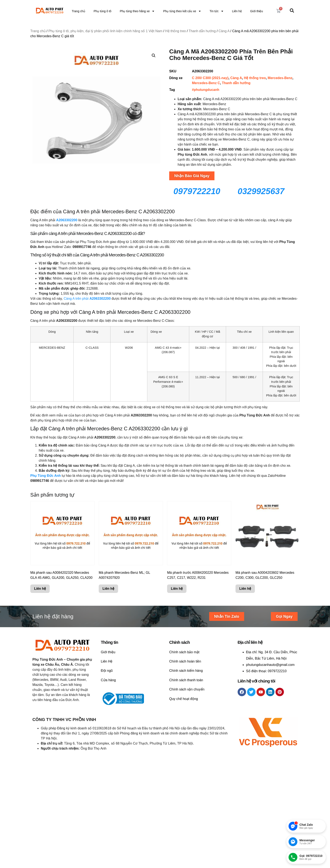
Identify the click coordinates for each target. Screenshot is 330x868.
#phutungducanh (206, 90)
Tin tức (217, 11)
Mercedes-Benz (280, 78)
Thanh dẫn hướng (202, 31)
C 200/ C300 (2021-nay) (210, 78)
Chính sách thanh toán (186, 680)
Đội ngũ (107, 671)
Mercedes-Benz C (206, 83)
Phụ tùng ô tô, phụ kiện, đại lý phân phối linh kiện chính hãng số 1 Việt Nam (105, 31)
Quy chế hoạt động (184, 699)
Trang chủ (79, 11)
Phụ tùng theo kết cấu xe (182, 11)
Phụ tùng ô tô (103, 11)
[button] (154, 56)
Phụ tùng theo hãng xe (137, 11)
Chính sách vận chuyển (187, 689)
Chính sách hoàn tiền (185, 661)
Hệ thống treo (176, 31)
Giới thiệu (257, 11)
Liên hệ (237, 11)
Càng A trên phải (87, 299)
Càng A (224, 31)
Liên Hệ (107, 661)
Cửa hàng (108, 680)
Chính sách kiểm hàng (186, 671)
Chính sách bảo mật (184, 652)
